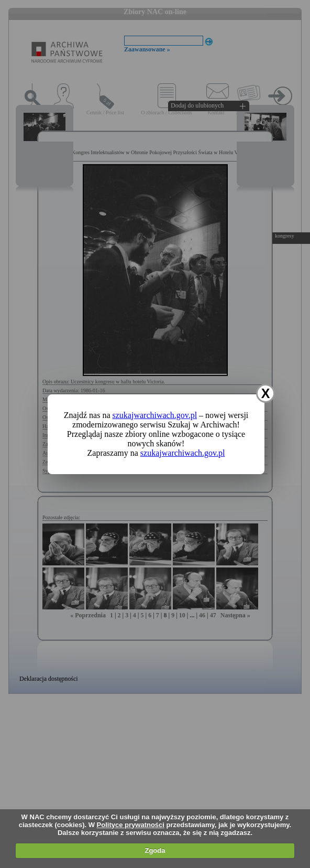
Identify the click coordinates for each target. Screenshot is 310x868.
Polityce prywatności (131, 825)
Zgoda (155, 850)
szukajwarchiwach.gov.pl (155, 415)
